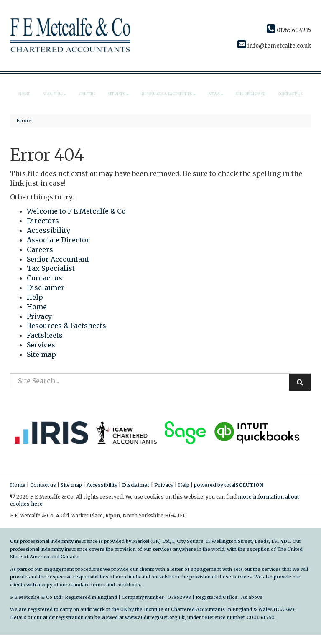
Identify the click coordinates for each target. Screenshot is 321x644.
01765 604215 (289, 30)
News (216, 94)
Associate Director (58, 240)
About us (55, 94)
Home (24, 94)
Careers (87, 94)
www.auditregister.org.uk (155, 617)
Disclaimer (46, 288)
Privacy (39, 316)
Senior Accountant (58, 259)
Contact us (290, 94)
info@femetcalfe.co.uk (274, 46)
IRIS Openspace (251, 94)
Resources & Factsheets (169, 94)
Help (35, 297)
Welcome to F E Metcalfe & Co (76, 211)
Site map (41, 354)
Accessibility (48, 230)
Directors (43, 221)
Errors (24, 120)
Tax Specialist (51, 268)
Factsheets (45, 335)
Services (118, 94)
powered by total (229, 485)
